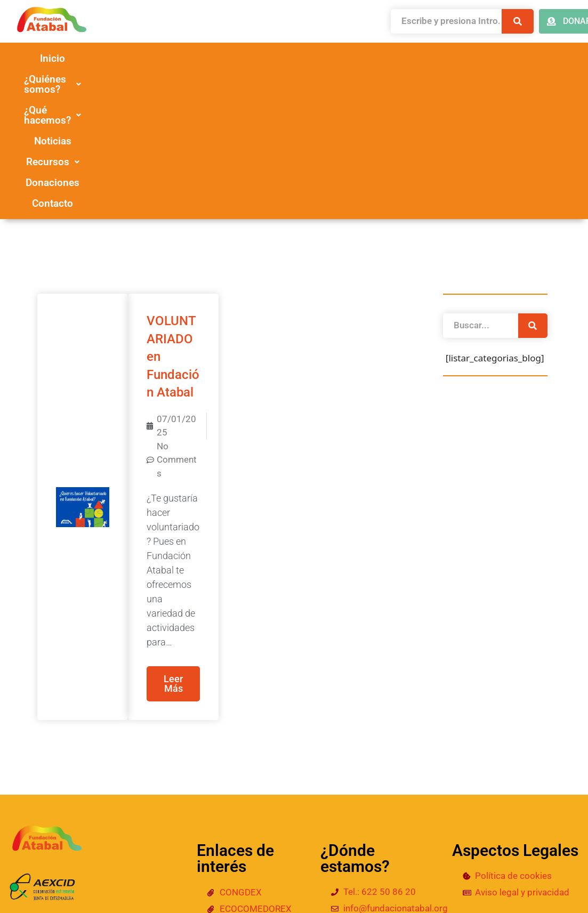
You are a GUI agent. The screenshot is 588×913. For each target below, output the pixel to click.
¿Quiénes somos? (177, 58)
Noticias (398, 58)
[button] (177, 58)
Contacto (333, 79)
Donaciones (249, 79)
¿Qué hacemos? (301, 58)
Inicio (81, 58)
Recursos (481, 58)
